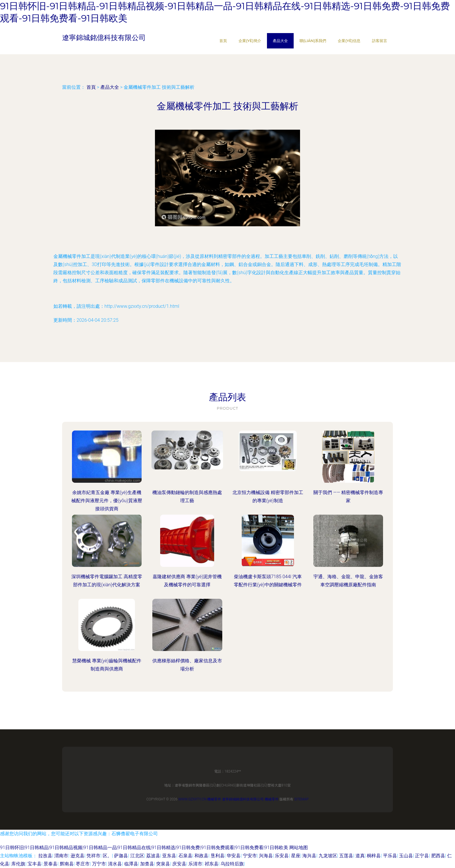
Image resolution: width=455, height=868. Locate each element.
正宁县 (422, 856)
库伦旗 (18, 864)
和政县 (201, 856)
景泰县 (50, 864)
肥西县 (438, 856)
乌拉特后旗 (232, 864)
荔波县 (153, 856)
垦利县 (218, 856)
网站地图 (299, 848)
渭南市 (61, 856)
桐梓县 (374, 856)
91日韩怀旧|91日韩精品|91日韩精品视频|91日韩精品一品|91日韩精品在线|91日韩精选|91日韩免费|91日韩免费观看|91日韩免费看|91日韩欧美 (144, 848)
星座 (296, 856)
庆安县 (179, 864)
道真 (360, 856)
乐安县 (282, 856)
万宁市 (99, 864)
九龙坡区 (328, 856)
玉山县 (406, 856)
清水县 (115, 864)
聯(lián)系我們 (313, 41)
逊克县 (77, 856)
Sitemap (301, 799)
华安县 (234, 856)
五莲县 (346, 856)
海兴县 (309, 856)
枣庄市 (83, 864)
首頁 (223, 41)
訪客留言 (380, 41)
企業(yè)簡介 (250, 41)
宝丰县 (35, 864)
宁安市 (250, 856)
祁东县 (212, 864)
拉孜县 (45, 856)
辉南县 (67, 864)
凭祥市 (93, 856)
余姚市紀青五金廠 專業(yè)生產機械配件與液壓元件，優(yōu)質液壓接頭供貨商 (107, 501)
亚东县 (169, 856)
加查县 (147, 864)
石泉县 (185, 856)
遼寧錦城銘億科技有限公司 (243, 799)
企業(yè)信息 (349, 41)
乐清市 (195, 864)
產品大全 (280, 41)
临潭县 (131, 864)
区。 (107, 856)
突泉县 (163, 864)
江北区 (137, 856)
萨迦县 (121, 856)
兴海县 (266, 856)
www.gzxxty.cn (192, 799)
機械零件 (214, 799)
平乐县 (390, 856)
